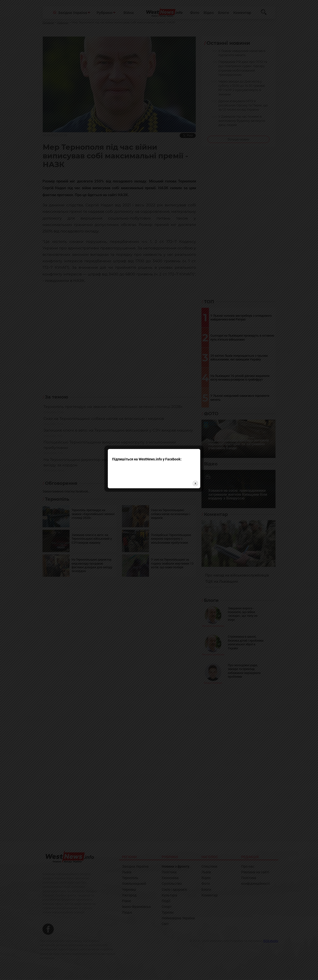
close (200, 505)
